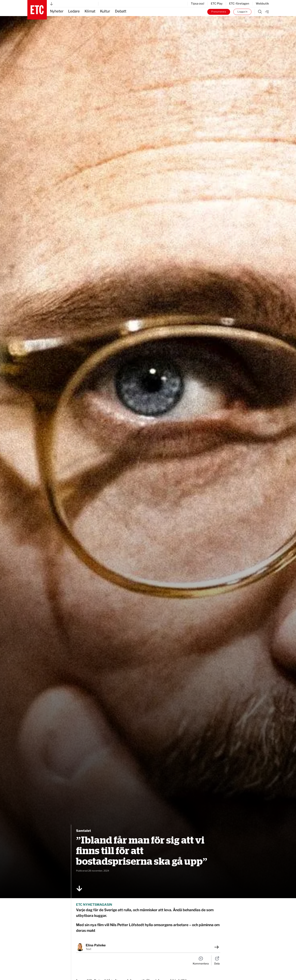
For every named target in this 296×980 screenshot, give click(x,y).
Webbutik (262, 4)
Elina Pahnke (96, 945)
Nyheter (57, 11)
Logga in (242, 12)
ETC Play (217, 4)
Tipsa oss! (198, 4)
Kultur (105, 11)
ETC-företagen (239, 4)
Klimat (90, 11)
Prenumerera (219, 12)
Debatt (121, 11)
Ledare (74, 11)
